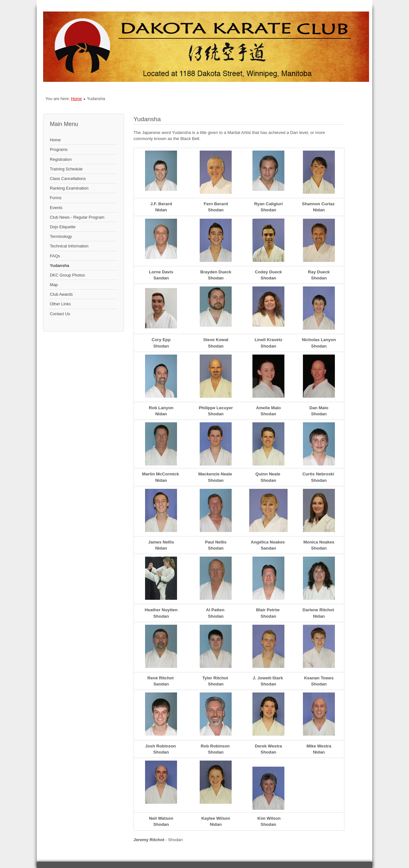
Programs (59, 149)
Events (56, 208)
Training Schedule (66, 169)
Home (76, 99)
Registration (61, 159)
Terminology (61, 236)
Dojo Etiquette (63, 227)
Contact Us (60, 314)
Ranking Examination (69, 188)
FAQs (55, 256)
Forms (56, 198)
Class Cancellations (68, 179)
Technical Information (69, 246)
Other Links (60, 304)
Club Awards (61, 294)
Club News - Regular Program (77, 217)
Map (54, 285)
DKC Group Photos (67, 275)
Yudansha (59, 266)
